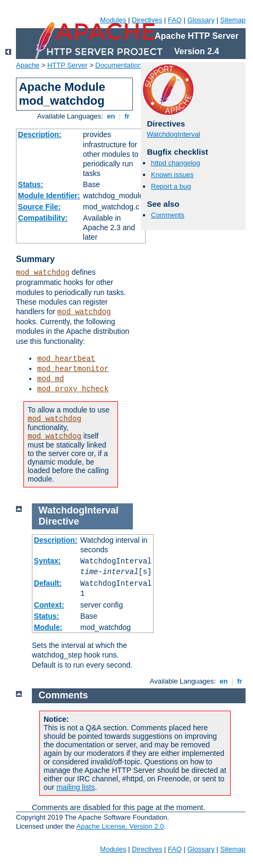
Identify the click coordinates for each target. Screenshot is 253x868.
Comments (168, 215)
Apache (28, 65)
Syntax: (48, 561)
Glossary (201, 20)
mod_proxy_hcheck (73, 389)
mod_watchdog (43, 273)
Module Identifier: (49, 196)
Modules (113, 20)
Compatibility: (43, 218)
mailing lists (75, 787)
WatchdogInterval (174, 134)
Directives (147, 20)
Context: (49, 605)
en (111, 116)
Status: (31, 184)
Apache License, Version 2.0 (120, 826)
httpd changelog (176, 163)
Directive (59, 521)
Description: (40, 134)
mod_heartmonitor (73, 369)
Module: (48, 627)
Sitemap (233, 20)
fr (127, 116)
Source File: (39, 207)
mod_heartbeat (66, 359)
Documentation (118, 65)
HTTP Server (68, 65)
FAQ (175, 20)
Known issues (172, 175)
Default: (48, 583)
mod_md (50, 379)
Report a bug (171, 186)
